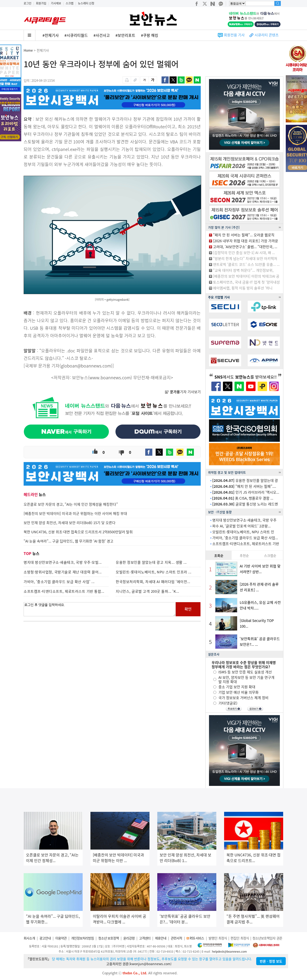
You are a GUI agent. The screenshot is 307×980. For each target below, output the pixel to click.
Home (28, 50)
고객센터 (145, 938)
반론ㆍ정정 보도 (271, 961)
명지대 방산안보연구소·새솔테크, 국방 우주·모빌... (63, 562)
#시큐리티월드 (76, 35)
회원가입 (41, 3)
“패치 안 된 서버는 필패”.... (244, 486)
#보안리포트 (125, 35)
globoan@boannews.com (86, 366)
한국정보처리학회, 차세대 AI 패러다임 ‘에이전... (153, 582)
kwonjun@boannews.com (150, 964)
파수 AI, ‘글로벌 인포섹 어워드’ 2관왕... (241, 526)
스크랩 (70, 3)
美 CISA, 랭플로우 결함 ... (243, 498)
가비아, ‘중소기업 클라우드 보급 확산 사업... (245, 538)
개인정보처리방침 (82, 938)
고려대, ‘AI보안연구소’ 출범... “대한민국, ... (245, 247)
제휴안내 (161, 938)
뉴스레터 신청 (86, 3)
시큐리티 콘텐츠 (267, 35)
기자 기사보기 (183, 392)
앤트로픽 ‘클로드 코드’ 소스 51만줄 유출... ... (246, 264)
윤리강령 (129, 938)
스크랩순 (270, 555)
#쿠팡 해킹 (150, 35)
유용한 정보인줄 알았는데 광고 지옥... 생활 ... (151, 562)
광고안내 (45, 938)
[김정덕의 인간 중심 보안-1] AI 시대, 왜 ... (244, 253)
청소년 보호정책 (109, 938)
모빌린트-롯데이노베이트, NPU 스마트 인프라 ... (154, 572)
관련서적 (176, 938)
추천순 (244, 555)
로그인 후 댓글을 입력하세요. (100, 609)
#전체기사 (51, 35)
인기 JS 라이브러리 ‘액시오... (246, 492)
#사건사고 (102, 35)
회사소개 (29, 938)
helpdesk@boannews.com (229, 951)
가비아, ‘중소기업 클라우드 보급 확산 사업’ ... (59, 582)
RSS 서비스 (197, 938)
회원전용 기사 (234, 35)
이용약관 (61, 938)
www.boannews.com (110, 377)
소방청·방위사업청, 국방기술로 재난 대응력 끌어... (63, 572)
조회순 (219, 555)
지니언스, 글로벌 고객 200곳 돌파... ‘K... (147, 591)
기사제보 (56, 3)
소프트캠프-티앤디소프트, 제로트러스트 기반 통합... (64, 591)
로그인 (28, 3)
